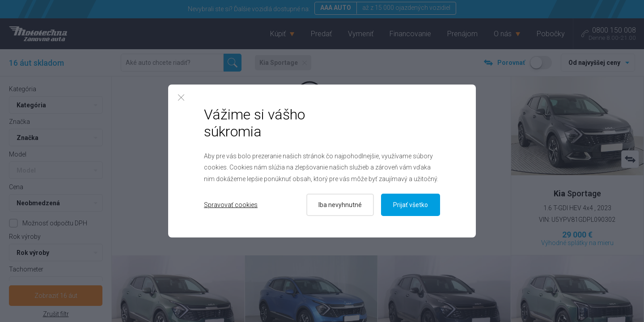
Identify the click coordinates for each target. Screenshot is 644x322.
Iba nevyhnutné (340, 205)
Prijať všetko (411, 205)
